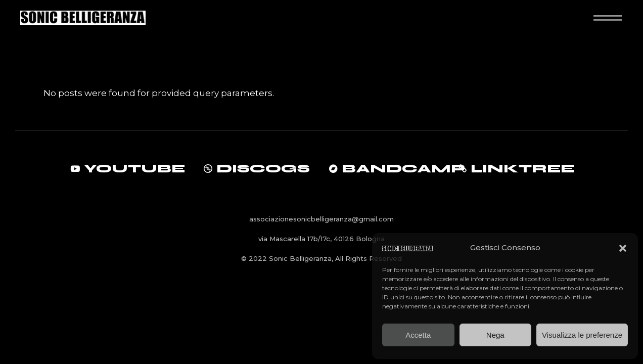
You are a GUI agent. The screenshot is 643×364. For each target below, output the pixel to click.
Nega (495, 335)
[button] (623, 248)
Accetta (418, 335)
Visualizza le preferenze (582, 335)
